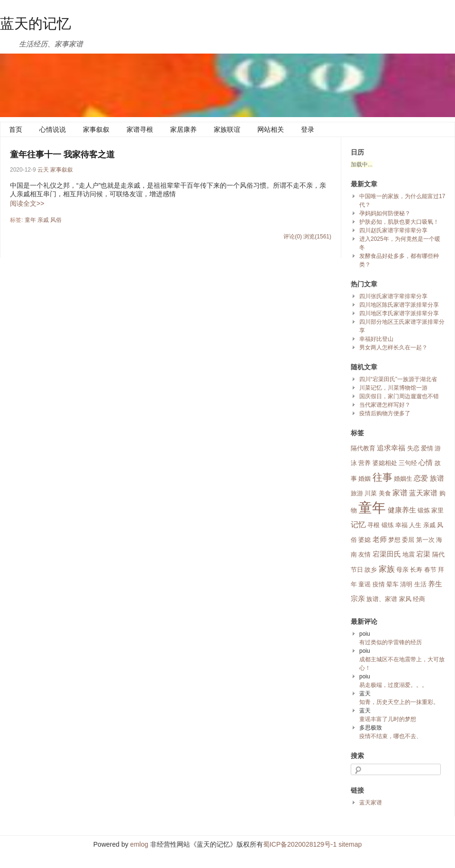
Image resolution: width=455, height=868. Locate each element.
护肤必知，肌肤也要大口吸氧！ (399, 222)
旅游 (357, 493)
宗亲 (358, 599)
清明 (406, 584)
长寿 (416, 570)
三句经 (408, 463)
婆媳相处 (385, 463)
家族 (387, 569)
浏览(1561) (317, 237)
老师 (380, 539)
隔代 (438, 554)
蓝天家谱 (423, 493)
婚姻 (364, 479)
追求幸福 (391, 448)
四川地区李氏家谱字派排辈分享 (399, 313)
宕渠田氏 (387, 554)
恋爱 (421, 478)
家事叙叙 (96, 129)
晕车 (392, 584)
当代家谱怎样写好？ (385, 405)
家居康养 (183, 129)
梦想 (394, 540)
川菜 (371, 493)
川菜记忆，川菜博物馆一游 (393, 388)
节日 (357, 570)
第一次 (425, 540)
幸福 (401, 525)
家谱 (400, 493)
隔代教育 (363, 448)
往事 (382, 477)
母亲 (402, 570)
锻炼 (424, 510)
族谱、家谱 (382, 599)
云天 (43, 170)
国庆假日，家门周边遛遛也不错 (399, 396)
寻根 (373, 525)
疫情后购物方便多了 (385, 413)
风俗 (56, 220)
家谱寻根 (140, 129)
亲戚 (43, 220)
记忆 (358, 525)
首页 (16, 129)
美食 (385, 493)
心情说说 (53, 129)
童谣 (364, 584)
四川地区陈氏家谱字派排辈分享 (399, 305)
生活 (420, 584)
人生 (415, 525)
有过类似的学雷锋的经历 (391, 642)
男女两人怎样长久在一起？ (393, 347)
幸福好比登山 (376, 339)
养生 (435, 584)
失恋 (413, 448)
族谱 (437, 478)
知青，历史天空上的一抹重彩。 (399, 702)
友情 (364, 554)
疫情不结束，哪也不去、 (391, 736)
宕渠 (423, 554)
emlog (139, 844)
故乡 (371, 570)
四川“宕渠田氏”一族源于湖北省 (398, 379)
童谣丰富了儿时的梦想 (388, 719)
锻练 (388, 525)
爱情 (427, 448)
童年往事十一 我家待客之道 (62, 155)
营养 (364, 463)
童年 (30, 220)
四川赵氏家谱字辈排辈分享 (393, 230)
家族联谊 (227, 129)
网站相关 (271, 129)
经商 (419, 599)
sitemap (350, 844)
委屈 (408, 540)
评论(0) (293, 237)
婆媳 (364, 540)
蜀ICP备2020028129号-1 (300, 844)
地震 (409, 554)
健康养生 (402, 510)
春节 (430, 570)
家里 (437, 510)
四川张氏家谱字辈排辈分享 (393, 296)
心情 (426, 463)
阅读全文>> (27, 203)
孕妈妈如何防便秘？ (385, 213)
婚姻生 (403, 479)
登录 (308, 129)
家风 (405, 599)
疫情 (379, 584)
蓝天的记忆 (36, 23)
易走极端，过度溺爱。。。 (393, 685)
